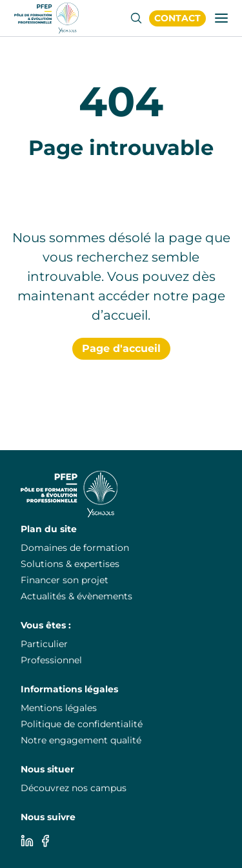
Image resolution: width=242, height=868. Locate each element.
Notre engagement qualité (81, 740)
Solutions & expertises (70, 564)
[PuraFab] (46, 18)
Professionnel (51, 660)
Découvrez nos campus (74, 788)
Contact (177, 18)
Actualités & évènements (76, 596)
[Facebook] (45, 841)
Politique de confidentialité (82, 724)
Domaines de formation (75, 548)
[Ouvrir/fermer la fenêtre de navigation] (221, 18)
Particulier (44, 644)
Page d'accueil (121, 348)
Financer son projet (65, 580)
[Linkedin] (27, 841)
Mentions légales (59, 708)
